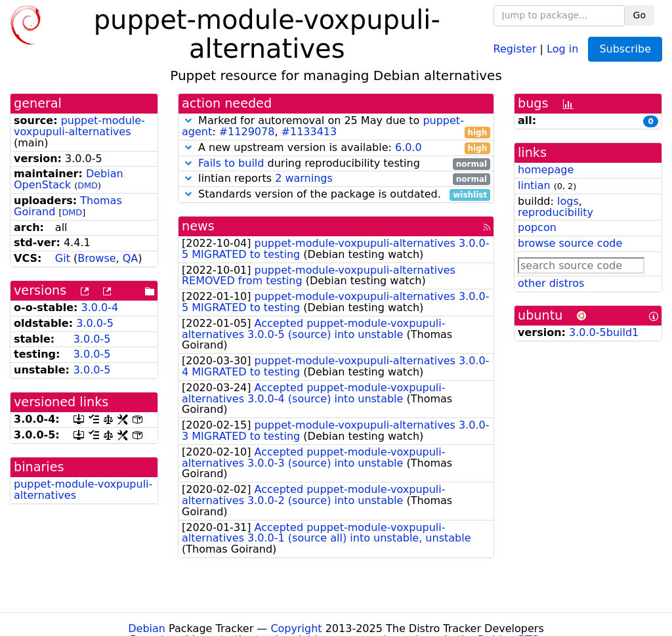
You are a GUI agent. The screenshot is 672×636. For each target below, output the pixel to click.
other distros (551, 283)
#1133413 (309, 132)
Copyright (296, 628)
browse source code (570, 243)
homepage (546, 170)
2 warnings (304, 178)
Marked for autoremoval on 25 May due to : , (336, 127)
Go (640, 15)
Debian (147, 628)
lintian (534, 185)
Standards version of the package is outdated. (336, 195)
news (198, 226)
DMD (88, 185)
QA (131, 258)
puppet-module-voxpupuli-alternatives (79, 126)
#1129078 (247, 132)
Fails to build (231, 163)
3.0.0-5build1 (604, 332)
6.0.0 (409, 147)
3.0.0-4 (100, 307)
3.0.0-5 (95, 323)
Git (63, 258)
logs (568, 201)
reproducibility (556, 212)
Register (515, 48)
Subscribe (625, 49)
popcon (537, 227)
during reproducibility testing (336, 164)
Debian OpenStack (69, 179)
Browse (96, 258)
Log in (562, 48)
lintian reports (336, 179)
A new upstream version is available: (336, 148)
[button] (188, 120)
